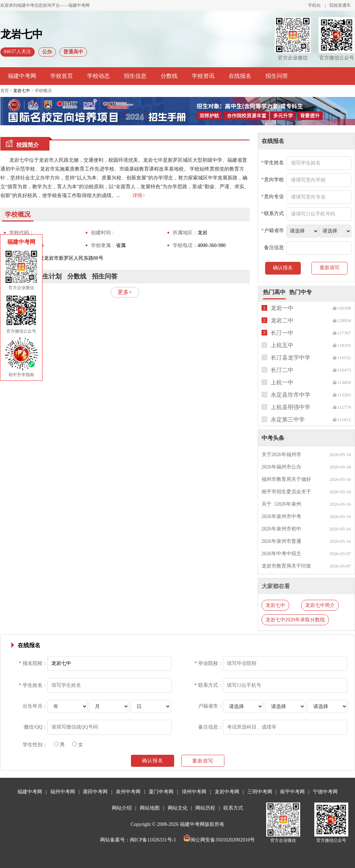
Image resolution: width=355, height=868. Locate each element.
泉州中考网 (128, 792)
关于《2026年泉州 (281, 504)
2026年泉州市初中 (281, 529)
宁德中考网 (325, 792)
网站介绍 (122, 808)
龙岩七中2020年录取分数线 (295, 620)
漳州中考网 (194, 792)
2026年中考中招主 (281, 554)
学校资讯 (203, 76)
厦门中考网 (161, 792)
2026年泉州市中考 (281, 516)
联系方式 (233, 808)
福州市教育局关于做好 (286, 479)
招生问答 (277, 76)
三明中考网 (260, 792)
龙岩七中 (22, 91)
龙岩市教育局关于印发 (286, 566)
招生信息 (135, 76)
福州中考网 (63, 792)
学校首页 (62, 76)
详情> (139, 196)
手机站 (314, 5)
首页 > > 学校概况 (26, 91)
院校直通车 (340, 5)
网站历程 (205, 808)
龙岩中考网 (227, 792)
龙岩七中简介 (320, 605)
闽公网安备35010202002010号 (219, 840)
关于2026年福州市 (281, 455)
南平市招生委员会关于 (286, 492)
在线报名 (240, 76)
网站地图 (150, 808)
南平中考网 (292, 792)
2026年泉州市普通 (281, 541)
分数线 (169, 76)
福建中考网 (22, 76)
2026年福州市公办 (281, 467)
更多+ (125, 292)
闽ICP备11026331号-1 (153, 840)
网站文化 (178, 808)
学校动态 (98, 76)
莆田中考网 (95, 792)
